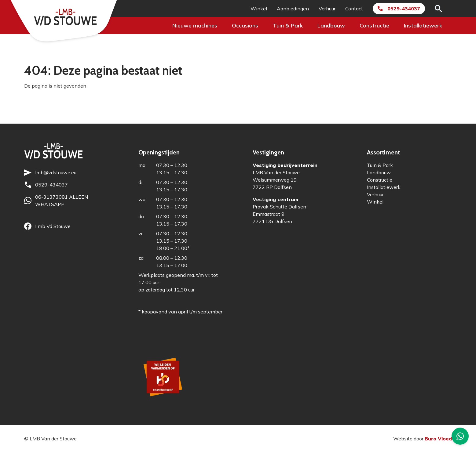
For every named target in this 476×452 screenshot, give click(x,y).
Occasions (245, 25)
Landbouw (331, 25)
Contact (354, 9)
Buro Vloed (438, 439)
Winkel (259, 9)
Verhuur (327, 9)
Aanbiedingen (293, 9)
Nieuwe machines (195, 25)
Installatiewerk (423, 25)
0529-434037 (404, 9)
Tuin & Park (288, 25)
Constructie (374, 25)
